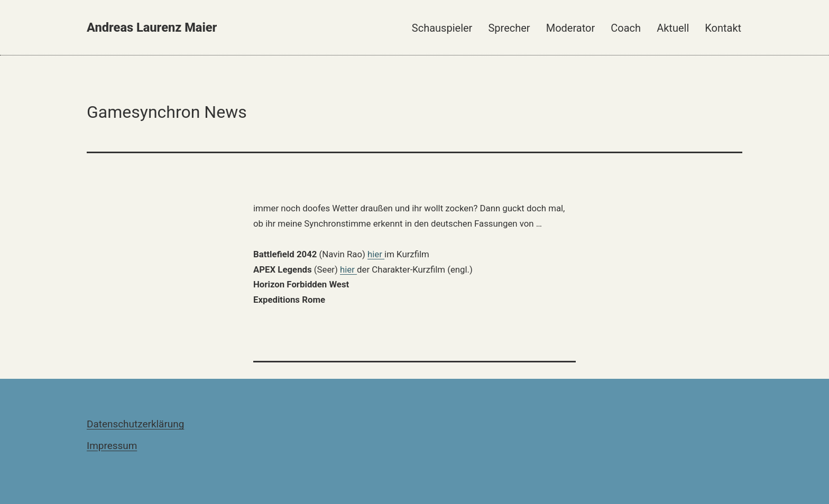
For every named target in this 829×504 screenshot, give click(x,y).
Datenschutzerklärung (135, 424)
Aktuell (673, 28)
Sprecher (509, 28)
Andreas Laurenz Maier (152, 27)
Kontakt (723, 28)
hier (376, 254)
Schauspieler (442, 28)
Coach (626, 28)
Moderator (571, 28)
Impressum (112, 446)
